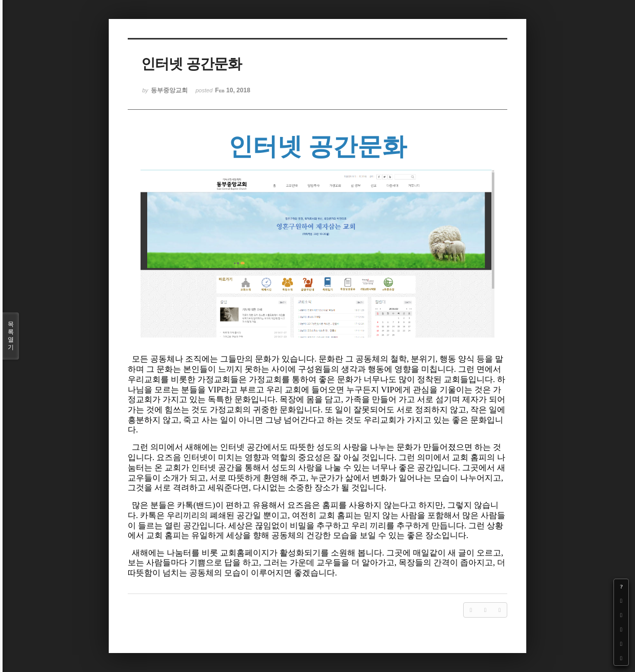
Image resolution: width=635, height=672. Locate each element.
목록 (11, 336)
